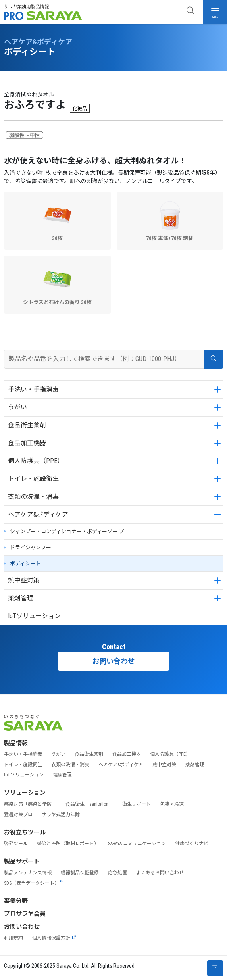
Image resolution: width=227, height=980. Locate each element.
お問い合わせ (113, 661)
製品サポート (22, 861)
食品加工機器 (27, 443)
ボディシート (25, 564)
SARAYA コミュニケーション (137, 844)
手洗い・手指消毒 (33, 389)
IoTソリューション (34, 616)
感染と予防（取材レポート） (68, 844)
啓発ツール (16, 844)
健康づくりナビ (192, 844)
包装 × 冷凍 (172, 804)
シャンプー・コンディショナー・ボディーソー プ (67, 531)
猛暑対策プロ (18, 815)
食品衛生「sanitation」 (89, 804)
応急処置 (117, 873)
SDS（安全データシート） (34, 883)
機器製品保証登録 (80, 873)
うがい (17, 407)
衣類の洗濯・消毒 (33, 497)
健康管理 (62, 775)
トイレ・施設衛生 (33, 479)
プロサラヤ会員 (25, 914)
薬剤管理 (21, 598)
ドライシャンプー (31, 547)
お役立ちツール (25, 832)
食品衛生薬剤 (27, 425)
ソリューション (25, 793)
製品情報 (16, 743)
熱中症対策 (24, 580)
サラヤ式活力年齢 (61, 815)
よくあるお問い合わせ (160, 873)
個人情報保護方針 (54, 938)
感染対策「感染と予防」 (30, 804)
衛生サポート (137, 804)
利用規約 (13, 938)
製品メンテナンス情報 (28, 873)
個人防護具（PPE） (36, 461)
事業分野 (16, 901)
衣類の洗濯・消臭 (70, 765)
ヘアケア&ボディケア (38, 514)
